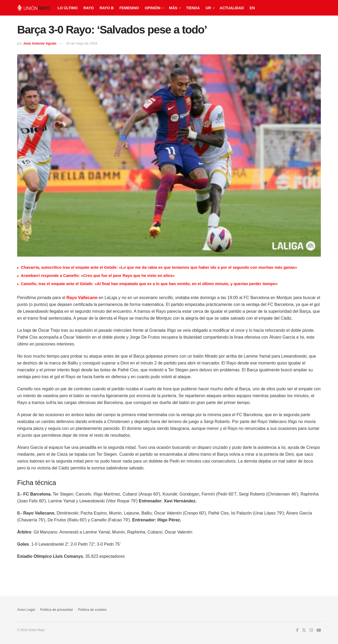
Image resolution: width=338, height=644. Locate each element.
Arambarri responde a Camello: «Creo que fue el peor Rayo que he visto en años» (98, 275)
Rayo (89, 8)
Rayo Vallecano (82, 298)
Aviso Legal (26, 610)
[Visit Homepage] (34, 8)
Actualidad (232, 8)
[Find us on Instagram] (311, 630)
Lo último (68, 8)
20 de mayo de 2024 (82, 43)
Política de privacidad (57, 610)
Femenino (129, 8)
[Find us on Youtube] (319, 630)
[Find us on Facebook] (297, 630)
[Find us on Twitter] (304, 630)
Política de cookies (92, 610)
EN (252, 8)
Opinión (152, 8)
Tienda (193, 8)
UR (208, 8)
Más (173, 8)
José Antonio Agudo (40, 43)
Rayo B (107, 8)
